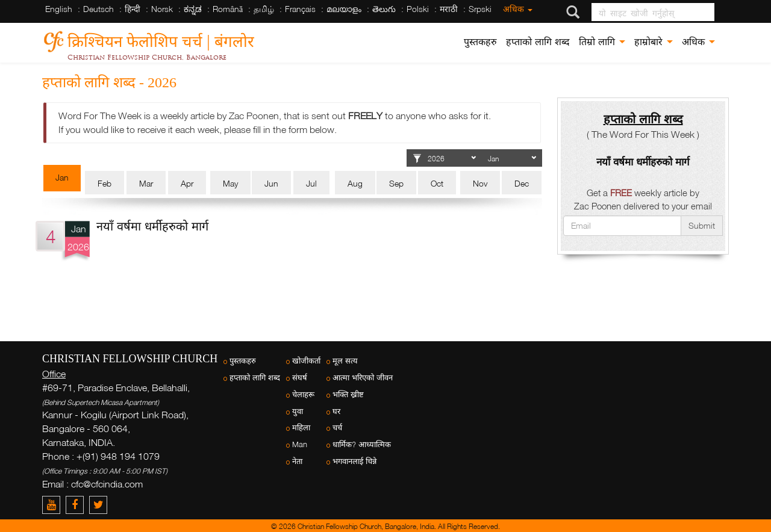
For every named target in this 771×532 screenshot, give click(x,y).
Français (300, 9)
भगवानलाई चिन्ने (354, 461)
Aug (355, 183)
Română (228, 9)
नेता (297, 461)
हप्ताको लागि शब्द (538, 42)
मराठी (449, 9)
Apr (187, 183)
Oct (437, 183)
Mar (146, 183)
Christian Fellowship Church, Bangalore (147, 57)
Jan (62, 177)
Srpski (480, 9)
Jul (311, 183)
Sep (396, 183)
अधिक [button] (698, 42)
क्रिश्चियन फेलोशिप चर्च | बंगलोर (161, 39)
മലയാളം (344, 9)
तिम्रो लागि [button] (602, 42)
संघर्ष (300, 378)
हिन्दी (133, 9)
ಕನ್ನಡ (193, 9)
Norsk (162, 9)
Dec (522, 183)
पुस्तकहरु (480, 42)
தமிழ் (264, 9)
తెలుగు (384, 9)
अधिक (518, 9)
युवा (298, 411)
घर (336, 411)
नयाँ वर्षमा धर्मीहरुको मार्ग (152, 226)
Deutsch (98, 9)
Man (300, 444)
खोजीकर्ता (306, 361)
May (230, 183)
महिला (301, 428)
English (59, 9)
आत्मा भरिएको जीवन (363, 378)
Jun (271, 183)
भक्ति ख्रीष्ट (348, 394)
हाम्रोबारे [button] (654, 42)
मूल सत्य (345, 361)
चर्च (337, 428)
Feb (105, 183)
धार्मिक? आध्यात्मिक (362, 444)
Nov (480, 183)
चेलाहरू (303, 394)
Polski (418, 9)
